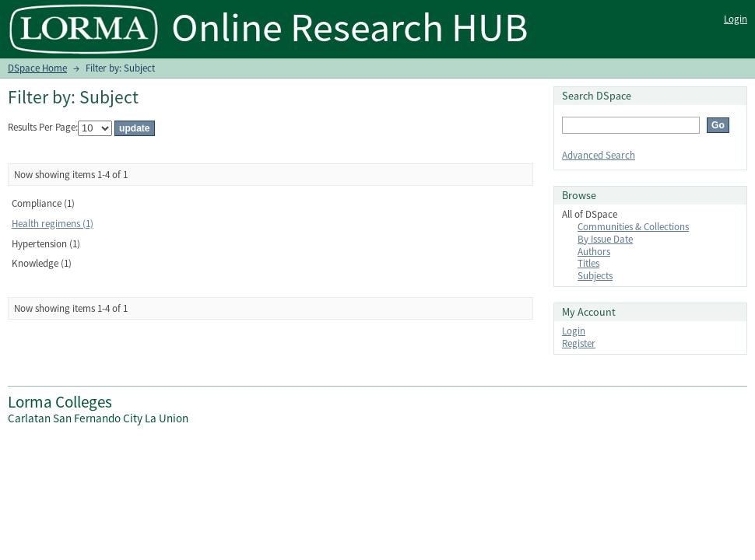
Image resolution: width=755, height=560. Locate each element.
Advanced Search (599, 155)
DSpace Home (37, 68)
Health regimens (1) (53, 224)
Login (736, 19)
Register (579, 343)
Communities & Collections (633, 227)
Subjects (595, 276)
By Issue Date (605, 239)
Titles (588, 263)
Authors (594, 252)
